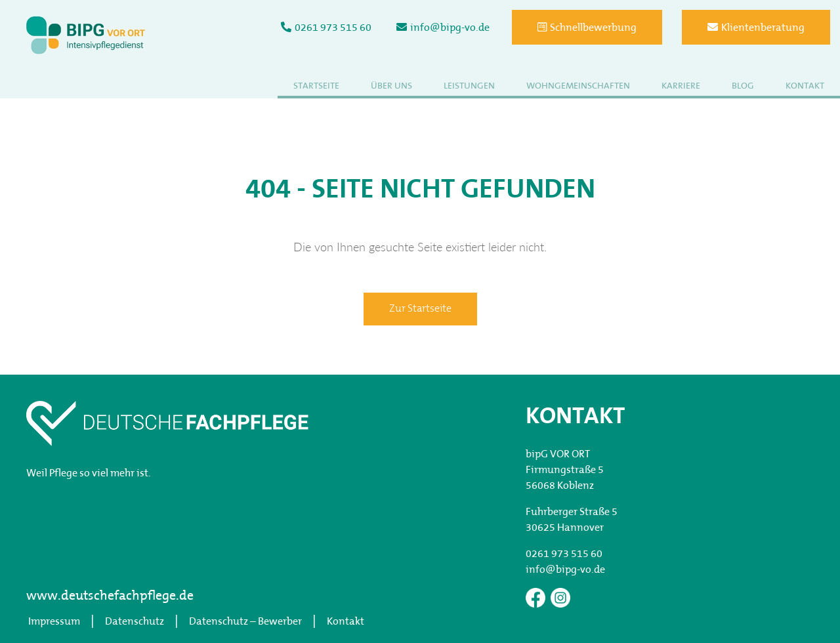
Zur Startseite (420, 309)
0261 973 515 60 (326, 28)
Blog (743, 86)
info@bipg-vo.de (443, 28)
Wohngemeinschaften (578, 86)
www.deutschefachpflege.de (110, 596)
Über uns (391, 86)
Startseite (316, 86)
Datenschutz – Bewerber (245, 622)
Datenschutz (135, 622)
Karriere (681, 86)
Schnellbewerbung (587, 28)
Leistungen (469, 86)
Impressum (54, 622)
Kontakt (805, 86)
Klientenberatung (756, 28)
